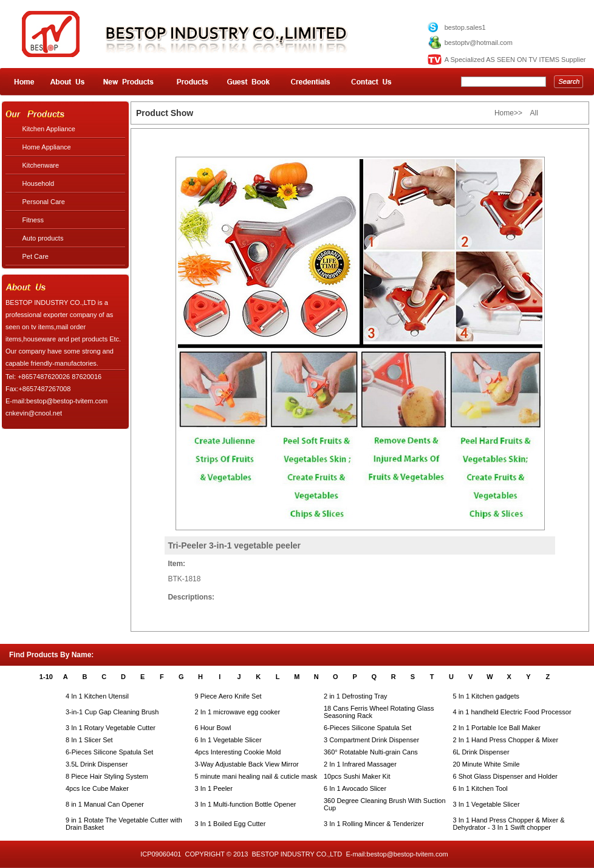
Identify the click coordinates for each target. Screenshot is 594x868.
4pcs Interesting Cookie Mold (238, 752)
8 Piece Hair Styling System (107, 776)
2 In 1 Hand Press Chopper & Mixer (506, 740)
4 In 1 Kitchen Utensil (97, 696)
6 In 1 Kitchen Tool (480, 788)
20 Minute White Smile (486, 764)
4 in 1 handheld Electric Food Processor (512, 712)
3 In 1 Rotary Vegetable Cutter (111, 728)
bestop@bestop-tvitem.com (408, 854)
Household (39, 183)
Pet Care (36, 256)
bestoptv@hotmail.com (479, 43)
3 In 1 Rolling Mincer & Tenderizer (374, 824)
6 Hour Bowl (213, 728)
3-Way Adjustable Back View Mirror (247, 764)
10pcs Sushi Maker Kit (357, 776)
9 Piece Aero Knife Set (228, 696)
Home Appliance (47, 147)
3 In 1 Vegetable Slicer (486, 804)
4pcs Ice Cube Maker (97, 788)
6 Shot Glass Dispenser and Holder (505, 776)
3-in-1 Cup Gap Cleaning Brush (112, 712)
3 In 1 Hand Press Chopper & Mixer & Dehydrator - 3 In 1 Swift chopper (509, 824)
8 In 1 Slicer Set (89, 740)
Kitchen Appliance (49, 129)
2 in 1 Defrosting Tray (356, 696)
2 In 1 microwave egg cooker (238, 712)
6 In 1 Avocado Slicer (355, 788)
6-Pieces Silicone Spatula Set (367, 728)
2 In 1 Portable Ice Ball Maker (497, 728)
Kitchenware (41, 165)
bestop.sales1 (465, 27)
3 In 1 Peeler (214, 788)
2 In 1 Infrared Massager (360, 764)
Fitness (33, 220)
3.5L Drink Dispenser (97, 764)
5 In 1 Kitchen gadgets (486, 696)
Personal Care (44, 202)
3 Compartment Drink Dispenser (371, 740)
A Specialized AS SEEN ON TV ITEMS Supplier (515, 60)
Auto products (43, 238)
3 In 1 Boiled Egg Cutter (230, 824)
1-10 (46, 677)
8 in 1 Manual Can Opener (105, 804)
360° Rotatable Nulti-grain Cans (371, 752)
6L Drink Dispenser (481, 752)
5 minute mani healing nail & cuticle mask (256, 776)
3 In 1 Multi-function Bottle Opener (246, 804)
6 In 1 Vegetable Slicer (228, 740)
